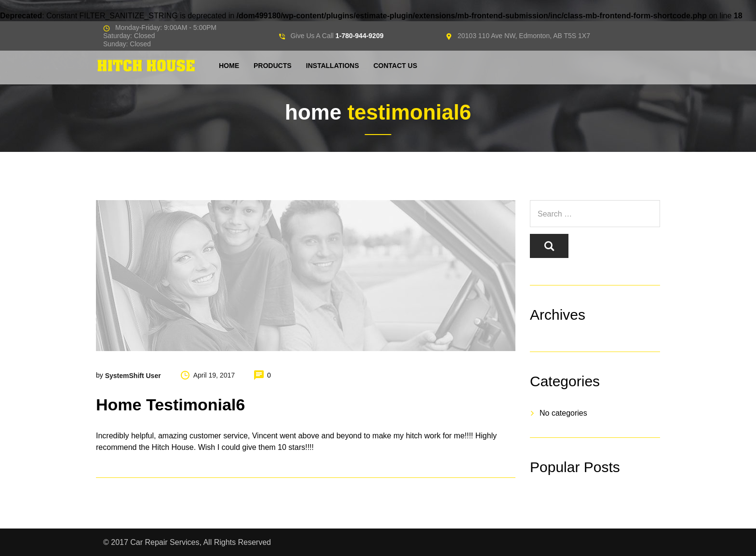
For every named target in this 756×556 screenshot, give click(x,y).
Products (273, 66)
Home (229, 66)
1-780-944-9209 (360, 36)
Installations (333, 66)
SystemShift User (133, 376)
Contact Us (395, 66)
